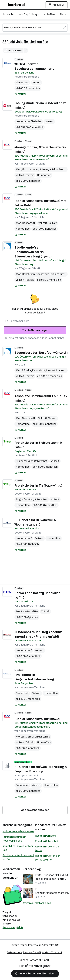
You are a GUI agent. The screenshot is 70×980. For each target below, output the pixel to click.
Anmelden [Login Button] (57, 5)
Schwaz (44, 169)
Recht (11, 42)
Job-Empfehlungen (29, 14)
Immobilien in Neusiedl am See (18, 848)
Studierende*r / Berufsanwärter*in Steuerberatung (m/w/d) (33, 252)
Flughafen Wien (25, 461)
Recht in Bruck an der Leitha (47, 848)
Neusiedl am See (36, 42)
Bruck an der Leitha (27, 611)
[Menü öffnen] (4, 5)
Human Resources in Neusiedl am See (14, 839)
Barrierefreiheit (32, 952)
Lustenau (33, 169)
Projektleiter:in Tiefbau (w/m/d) (38, 485)
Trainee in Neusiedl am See (18, 831)
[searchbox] (35, 28)
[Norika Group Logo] (35, 967)
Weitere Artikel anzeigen (37, 903)
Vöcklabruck (60, 370)
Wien (19, 169)
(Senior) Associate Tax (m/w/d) (37, 719)
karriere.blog (32, 869)
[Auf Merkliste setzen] (20, 94)
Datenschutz (15, 952)
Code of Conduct (52, 952)
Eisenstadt (22, 83)
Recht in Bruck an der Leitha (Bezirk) (47, 858)
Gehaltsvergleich (13, 927)
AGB (57, 945)
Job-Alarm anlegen (35, 330)
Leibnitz (55, 274)
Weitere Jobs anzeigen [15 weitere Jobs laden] (35, 810)
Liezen (64, 274)
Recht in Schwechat (47, 841)
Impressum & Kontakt (41, 945)
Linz (25, 169)
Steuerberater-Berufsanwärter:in (41, 353)
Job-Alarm (50, 14)
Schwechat (41, 461)
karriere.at (35, 960)
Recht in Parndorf (45, 836)
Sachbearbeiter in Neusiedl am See (18, 857)
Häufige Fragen (19, 945)
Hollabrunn (29, 274)
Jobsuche (8, 14)
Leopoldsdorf (24, 538)
